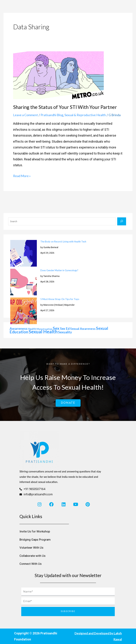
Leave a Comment (25, 115)
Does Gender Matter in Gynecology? (59, 270)
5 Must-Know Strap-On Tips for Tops (60, 299)
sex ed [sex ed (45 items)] (65, 329)
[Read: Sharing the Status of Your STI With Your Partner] (58, 75)
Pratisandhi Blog (52, 115)
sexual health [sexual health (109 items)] (43, 332)
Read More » (22, 175)
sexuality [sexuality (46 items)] (65, 332)
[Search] (122, 221)
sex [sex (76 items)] (56, 328)
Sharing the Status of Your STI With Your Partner (65, 107)
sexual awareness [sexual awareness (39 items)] (83, 329)
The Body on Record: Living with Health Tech (63, 242)
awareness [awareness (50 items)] (18, 328)
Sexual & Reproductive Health (85, 115)
